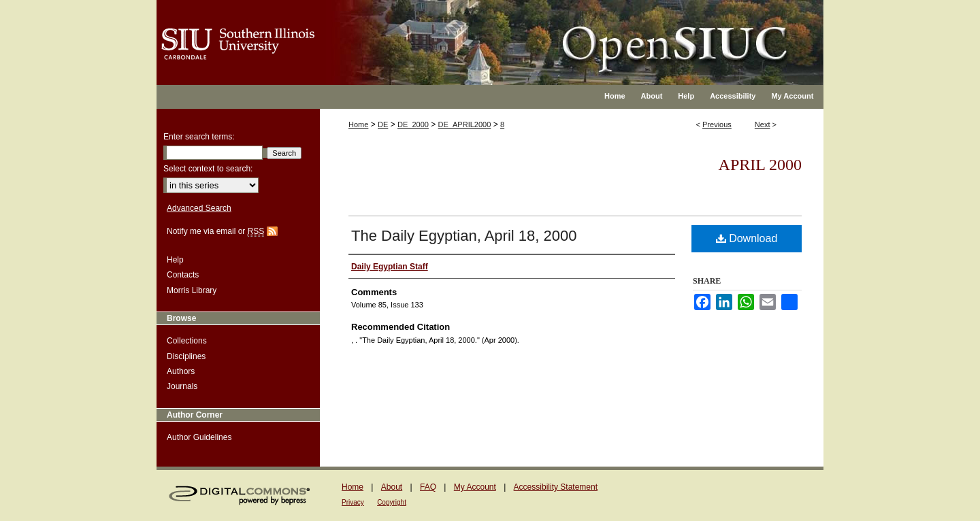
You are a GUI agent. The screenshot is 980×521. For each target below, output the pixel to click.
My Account (475, 487)
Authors (181, 371)
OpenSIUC (534, 34)
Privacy (353, 502)
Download (747, 238)
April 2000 (760, 165)
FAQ (428, 487)
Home (358, 124)
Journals (182, 386)
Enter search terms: (199, 137)
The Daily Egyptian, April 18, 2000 (464, 236)
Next (763, 124)
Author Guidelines (199, 437)
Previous (717, 124)
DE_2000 (413, 124)
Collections (187, 341)
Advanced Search (199, 208)
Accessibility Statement (556, 487)
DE (383, 124)
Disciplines (186, 356)
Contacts (183, 275)
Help (175, 260)
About (392, 487)
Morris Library (192, 290)
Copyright (392, 502)
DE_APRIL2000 (465, 124)
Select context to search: (208, 169)
